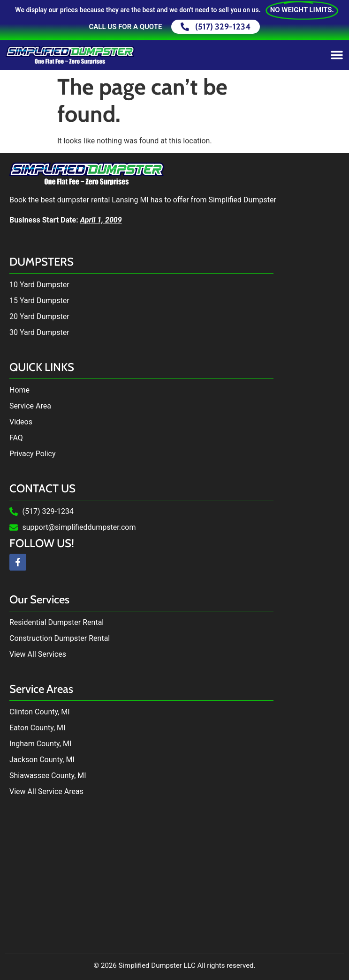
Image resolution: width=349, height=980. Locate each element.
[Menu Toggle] (337, 55)
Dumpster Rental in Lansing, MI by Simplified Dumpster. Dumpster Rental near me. (174, 877)
